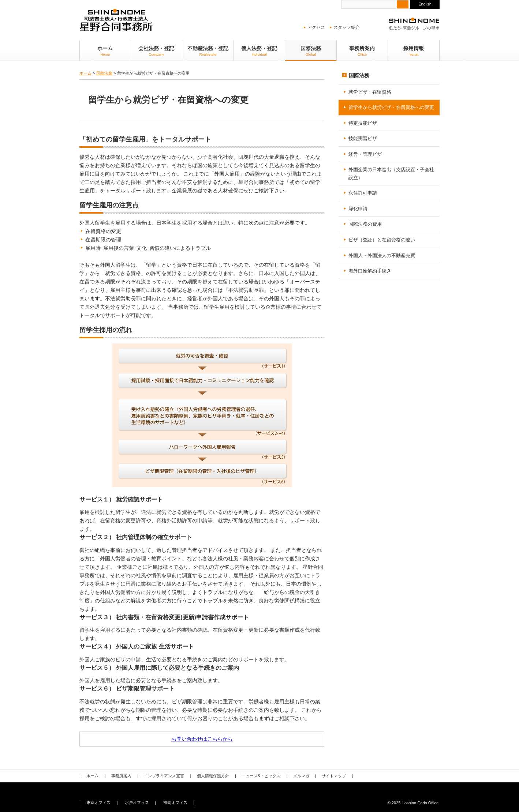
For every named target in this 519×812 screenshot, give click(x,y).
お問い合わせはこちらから (202, 739)
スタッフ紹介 (347, 27)
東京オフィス (98, 803)
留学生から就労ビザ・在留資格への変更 (391, 107)
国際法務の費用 (365, 224)
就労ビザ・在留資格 (370, 92)
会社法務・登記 (157, 51)
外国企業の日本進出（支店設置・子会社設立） (391, 174)
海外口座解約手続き (370, 271)
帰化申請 (358, 209)
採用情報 (414, 51)
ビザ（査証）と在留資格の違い (382, 240)
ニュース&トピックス (257, 776)
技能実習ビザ (363, 138)
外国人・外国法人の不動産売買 (382, 255)
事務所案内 (362, 51)
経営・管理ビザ (365, 154)
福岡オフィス (173, 803)
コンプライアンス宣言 (162, 776)
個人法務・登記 (259, 51)
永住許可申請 (363, 193)
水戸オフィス (135, 803)
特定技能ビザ (363, 123)
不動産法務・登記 (208, 51)
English (425, 4)
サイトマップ (328, 776)
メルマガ (296, 776)
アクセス (316, 27)
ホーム (105, 51)
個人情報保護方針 (210, 776)
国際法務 (311, 51)
